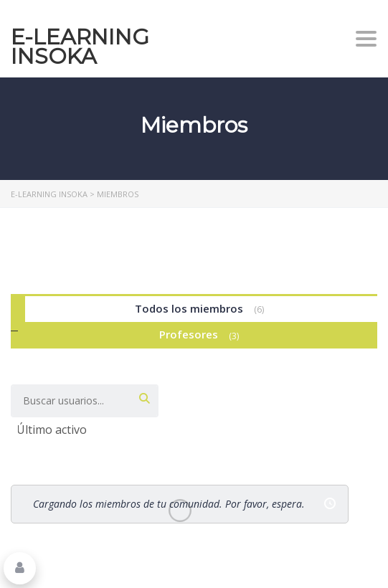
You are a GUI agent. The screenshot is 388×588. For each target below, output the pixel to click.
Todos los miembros (202, 309)
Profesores (201, 335)
